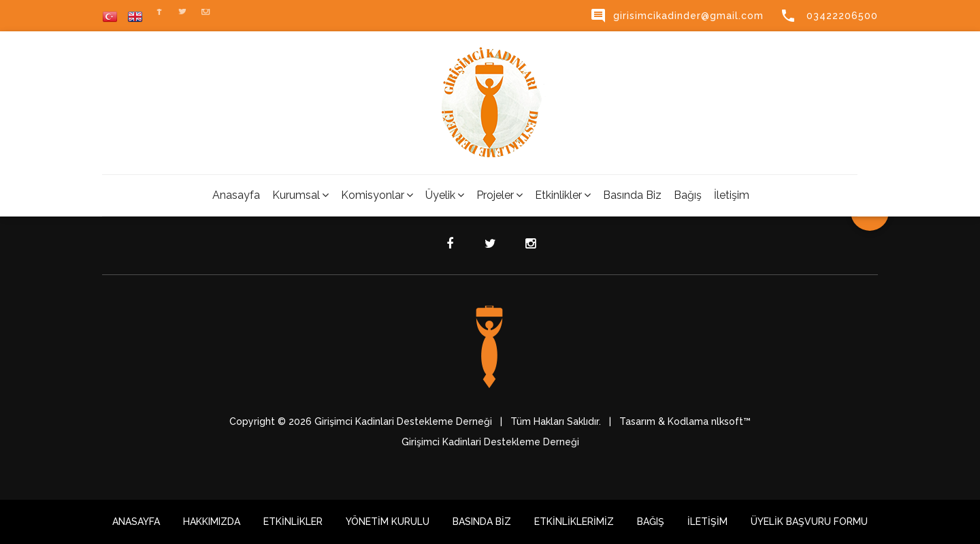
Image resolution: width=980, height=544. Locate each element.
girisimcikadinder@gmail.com (677, 16)
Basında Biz (632, 195)
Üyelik (445, 195)
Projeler (500, 195)
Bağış (688, 195)
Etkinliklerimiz (574, 522)
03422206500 (829, 16)
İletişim (732, 195)
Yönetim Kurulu (388, 522)
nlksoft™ (731, 421)
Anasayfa (236, 195)
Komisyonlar (377, 195)
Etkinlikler (563, 195)
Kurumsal (300, 195)
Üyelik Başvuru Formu (809, 522)
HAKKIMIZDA (212, 522)
